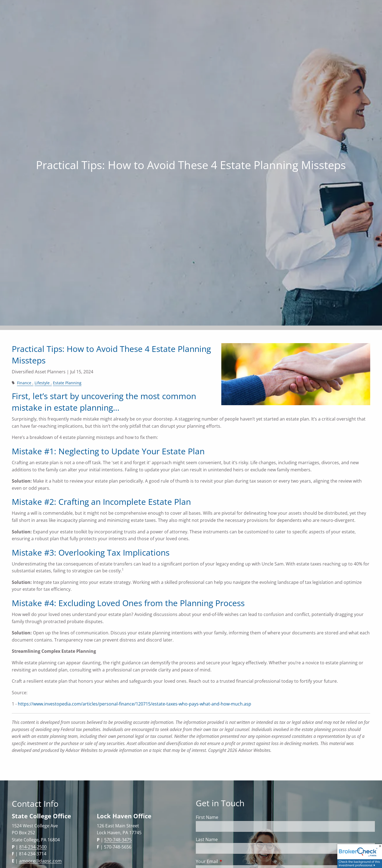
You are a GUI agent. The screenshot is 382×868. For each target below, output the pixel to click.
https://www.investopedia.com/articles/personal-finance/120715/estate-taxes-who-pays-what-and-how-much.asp (135, 704)
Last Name (207, 839)
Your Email (229, 861)
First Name (207, 817)
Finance (24, 383)
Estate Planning (67, 383)
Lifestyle (42, 383)
